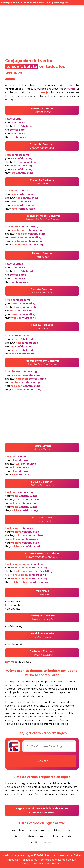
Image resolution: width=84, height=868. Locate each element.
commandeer (36, 830)
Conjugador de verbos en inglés (42, 864)
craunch (42, 836)
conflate (29, 836)
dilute (55, 836)
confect (15, 836)
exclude (67, 836)
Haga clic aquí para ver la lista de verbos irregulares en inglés (42, 810)
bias (22, 830)
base (13, 830)
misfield (36, 842)
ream (48, 842)
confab (68, 830)
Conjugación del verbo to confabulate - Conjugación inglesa (35, 3)
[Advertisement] (42, 31)
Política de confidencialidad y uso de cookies (48, 860)
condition (54, 830)
